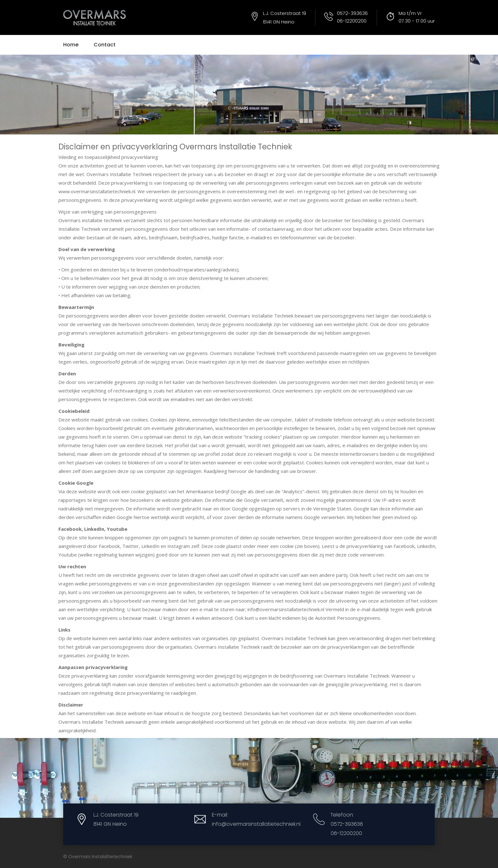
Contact (105, 45)
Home (71, 45)
